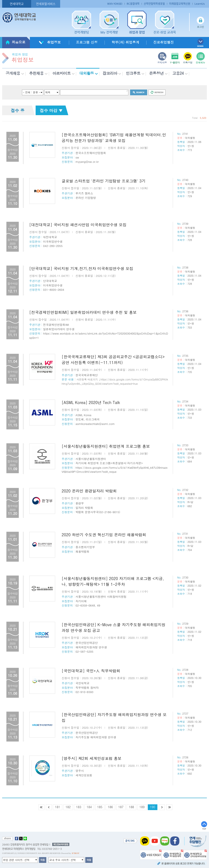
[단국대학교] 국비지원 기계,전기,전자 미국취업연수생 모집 (81, 268)
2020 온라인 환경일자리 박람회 (89, 491)
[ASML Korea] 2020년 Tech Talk (91, 402)
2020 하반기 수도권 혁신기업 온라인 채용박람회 (104, 535)
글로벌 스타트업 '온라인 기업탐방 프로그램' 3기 (104, 181)
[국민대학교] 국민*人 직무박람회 (91, 671)
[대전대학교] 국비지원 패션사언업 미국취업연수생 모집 (78, 225)
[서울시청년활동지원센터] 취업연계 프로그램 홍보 (106, 446)
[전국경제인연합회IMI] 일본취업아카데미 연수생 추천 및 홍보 (83, 312)
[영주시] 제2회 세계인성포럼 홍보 (92, 758)
